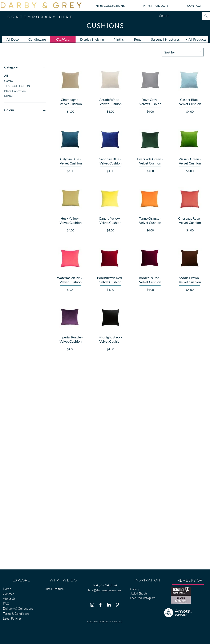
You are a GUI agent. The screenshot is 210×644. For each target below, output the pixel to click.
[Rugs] (138, 39)
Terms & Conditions (16, 614)
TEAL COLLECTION (17, 86)
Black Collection (15, 91)
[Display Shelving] (92, 39)
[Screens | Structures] (165, 39)
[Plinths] (118, 39)
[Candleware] (37, 39)
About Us (9, 599)
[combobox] (183, 52)
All (6, 75)
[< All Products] (196, 39)
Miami (8, 95)
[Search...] (176, 16)
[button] (110, 6)
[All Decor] (13, 39)
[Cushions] (63, 39)
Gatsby (9, 80)
